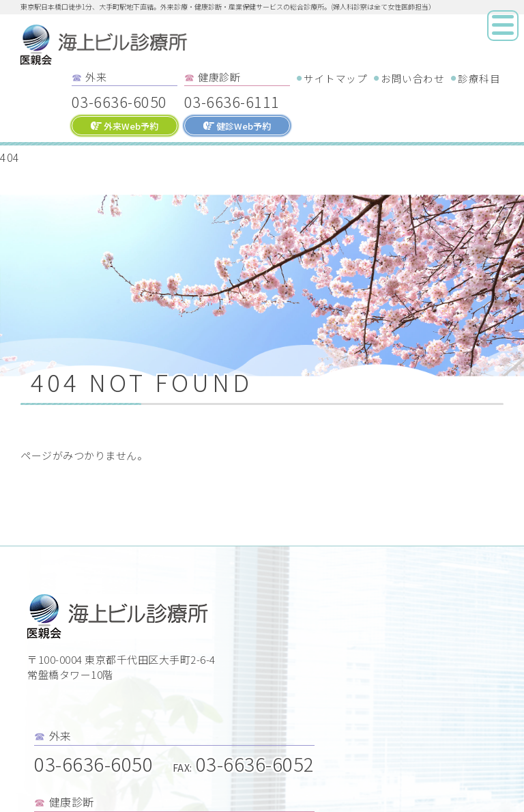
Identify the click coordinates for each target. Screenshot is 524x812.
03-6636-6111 (232, 101)
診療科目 (479, 78)
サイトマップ (335, 78)
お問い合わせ (412, 78)
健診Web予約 (237, 126)
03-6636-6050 (119, 101)
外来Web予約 (125, 126)
